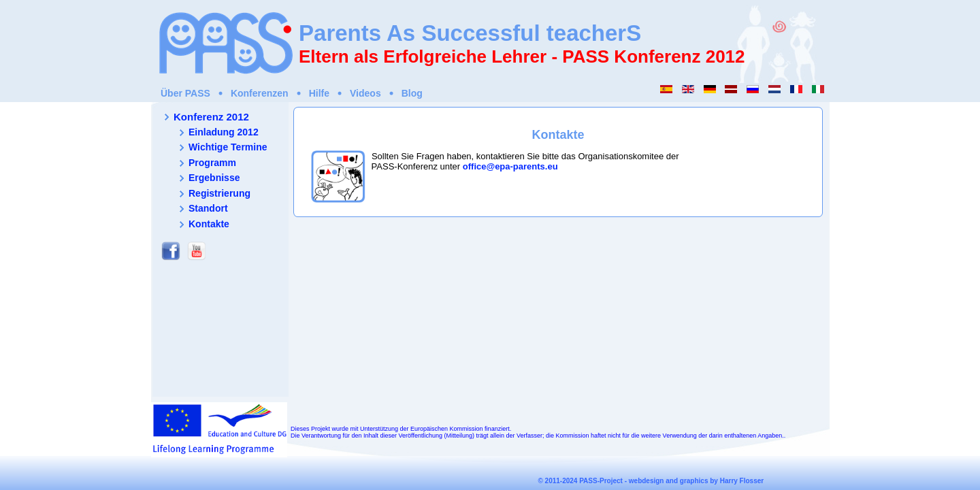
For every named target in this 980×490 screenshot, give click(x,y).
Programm (212, 163)
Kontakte (209, 224)
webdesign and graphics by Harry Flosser (696, 481)
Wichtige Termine (228, 147)
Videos (365, 93)
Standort (208, 208)
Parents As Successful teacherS (470, 33)
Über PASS (185, 93)
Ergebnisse (214, 178)
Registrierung (219, 193)
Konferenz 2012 (211, 117)
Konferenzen (260, 93)
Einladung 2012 (224, 132)
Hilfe (319, 93)
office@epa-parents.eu (510, 166)
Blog (412, 93)
